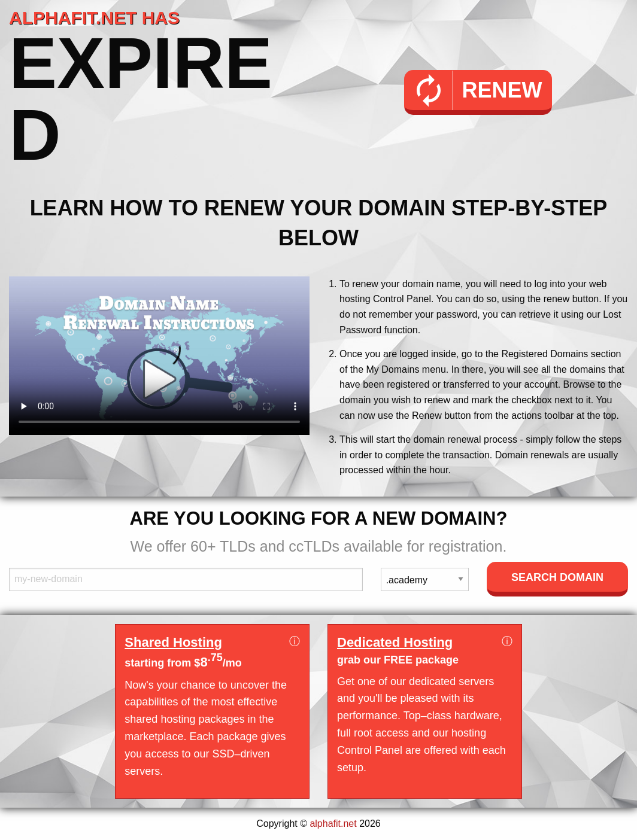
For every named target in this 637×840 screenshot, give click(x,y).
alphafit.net (333, 824)
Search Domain (557, 577)
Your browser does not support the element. (159, 356)
